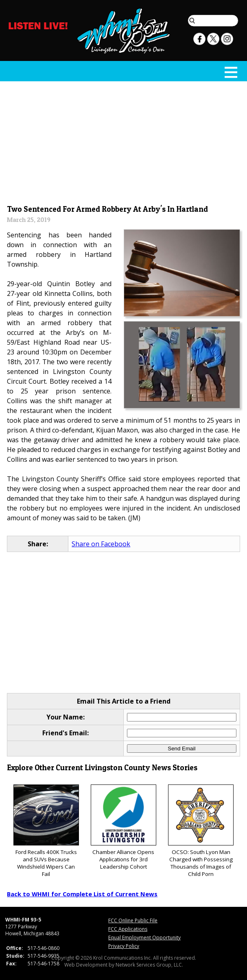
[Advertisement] (124, 141)
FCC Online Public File (133, 920)
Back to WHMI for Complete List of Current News (82, 894)
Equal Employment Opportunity (144, 938)
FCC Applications (128, 929)
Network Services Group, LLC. (149, 965)
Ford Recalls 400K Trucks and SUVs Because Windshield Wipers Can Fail (46, 831)
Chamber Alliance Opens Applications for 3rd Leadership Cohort (123, 827)
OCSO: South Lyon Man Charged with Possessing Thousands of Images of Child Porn (201, 831)
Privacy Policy (124, 946)
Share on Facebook (101, 544)
